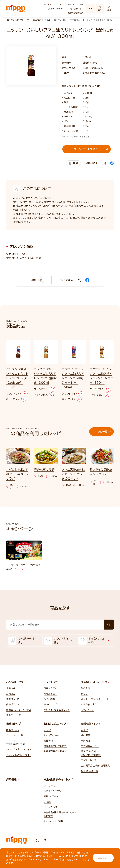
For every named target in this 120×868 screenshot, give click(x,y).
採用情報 (13, 779)
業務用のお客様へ (76, 13)
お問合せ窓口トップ (56, 724)
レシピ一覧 (103, 432)
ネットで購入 (16, 399)
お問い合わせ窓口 (76, 9)
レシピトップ (52, 682)
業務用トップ (14, 724)
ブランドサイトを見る (91, 149)
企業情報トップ (91, 724)
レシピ (59, 4)
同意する (104, 858)
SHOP (100, 9)
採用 (82, 4)
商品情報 (48, 4)
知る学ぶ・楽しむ (56, 9)
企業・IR (71, 4)
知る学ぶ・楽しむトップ (95, 682)
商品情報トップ (16, 682)
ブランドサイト (17, 394)
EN (91, 9)
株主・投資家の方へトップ (59, 779)
